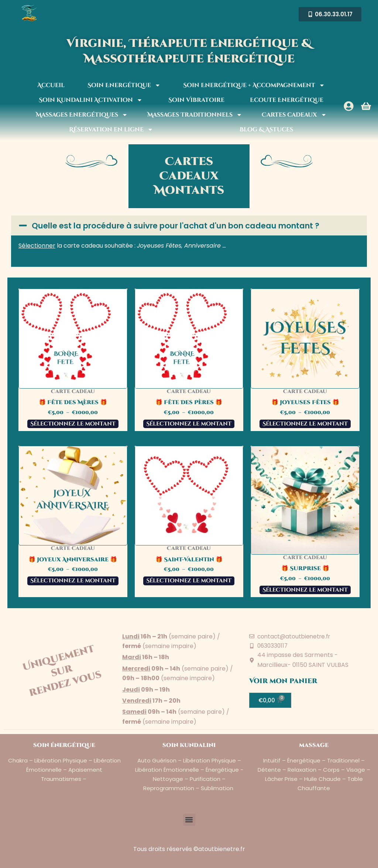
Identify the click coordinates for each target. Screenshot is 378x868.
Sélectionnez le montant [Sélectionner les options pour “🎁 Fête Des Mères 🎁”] (73, 433)
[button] (189, 230)
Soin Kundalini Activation (91, 100)
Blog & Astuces (266, 130)
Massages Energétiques (82, 115)
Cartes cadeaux (294, 115)
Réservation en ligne (111, 130)
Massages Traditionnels (195, 115)
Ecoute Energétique (287, 100)
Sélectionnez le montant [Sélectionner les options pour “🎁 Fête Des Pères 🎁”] (189, 433)
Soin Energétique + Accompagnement (254, 85)
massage (314, 745)
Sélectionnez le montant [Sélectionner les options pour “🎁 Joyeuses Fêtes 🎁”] (305, 433)
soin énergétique (64, 745)
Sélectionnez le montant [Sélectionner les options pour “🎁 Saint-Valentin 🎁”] (189, 589)
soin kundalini (189, 745)
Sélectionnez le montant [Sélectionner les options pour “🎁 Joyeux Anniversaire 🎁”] (73, 589)
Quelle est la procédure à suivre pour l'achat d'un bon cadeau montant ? (193, 230)
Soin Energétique (124, 85)
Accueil (51, 85)
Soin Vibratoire (196, 100)
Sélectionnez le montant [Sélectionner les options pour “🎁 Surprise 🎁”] (305, 599)
